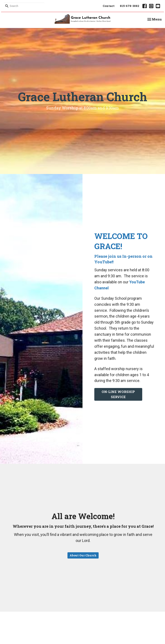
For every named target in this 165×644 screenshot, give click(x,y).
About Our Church (83, 555)
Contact (109, 6)
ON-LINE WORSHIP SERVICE (118, 394)
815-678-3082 (130, 6)
